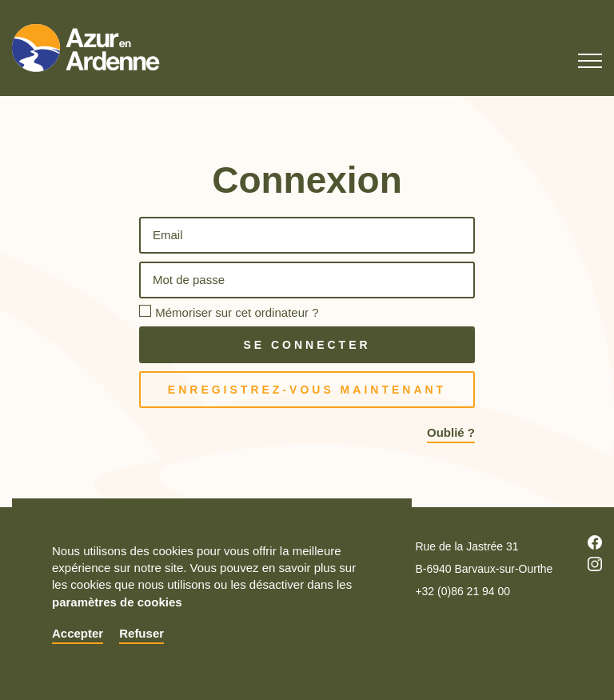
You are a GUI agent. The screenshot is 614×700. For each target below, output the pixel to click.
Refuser (142, 633)
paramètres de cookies (117, 602)
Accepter (78, 633)
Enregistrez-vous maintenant (307, 390)
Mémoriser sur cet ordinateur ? (237, 312)
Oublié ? (451, 432)
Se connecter (307, 345)
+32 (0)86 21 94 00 (462, 591)
